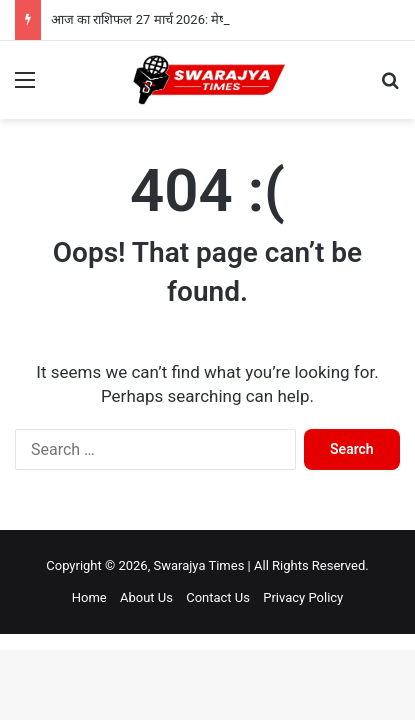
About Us (146, 597)
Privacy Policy (303, 597)
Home (89, 597)
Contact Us (218, 597)
